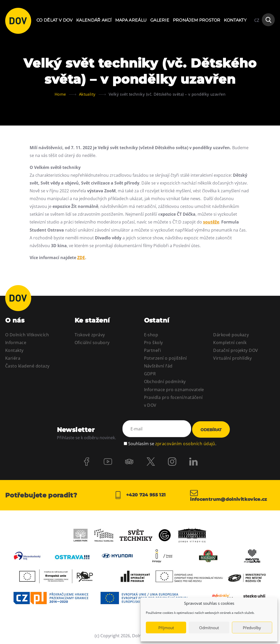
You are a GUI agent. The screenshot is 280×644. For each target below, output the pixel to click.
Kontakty (235, 20)
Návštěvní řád (158, 366)
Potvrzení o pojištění (165, 358)
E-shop (151, 335)
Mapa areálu (131, 20)
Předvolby (252, 628)
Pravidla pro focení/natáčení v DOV (173, 401)
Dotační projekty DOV (236, 350)
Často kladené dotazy (27, 366)
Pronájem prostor (197, 20)
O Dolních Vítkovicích (27, 335)
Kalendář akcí (94, 20)
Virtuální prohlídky (232, 358)
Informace (16, 343)
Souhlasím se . (172, 443)
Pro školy (154, 343)
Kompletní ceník (230, 343)
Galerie (160, 20)
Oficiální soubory (92, 343)
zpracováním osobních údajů (185, 443)
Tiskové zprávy (90, 335)
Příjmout (166, 628)
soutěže (211, 222)
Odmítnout (209, 628)
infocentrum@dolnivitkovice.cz (231, 495)
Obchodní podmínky (165, 382)
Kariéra (13, 358)
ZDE (81, 258)
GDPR (150, 374)
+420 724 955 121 (140, 495)
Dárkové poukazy (231, 335)
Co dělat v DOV (54, 20)
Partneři (153, 350)
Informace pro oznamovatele (174, 390)
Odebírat (211, 430)
